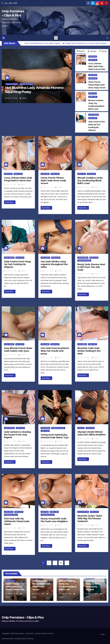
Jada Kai (81, 428)
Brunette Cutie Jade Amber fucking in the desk (89, 351)
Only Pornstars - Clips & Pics (23, 617)
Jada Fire (45, 512)
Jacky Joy (93, 93)
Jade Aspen (9, 512)
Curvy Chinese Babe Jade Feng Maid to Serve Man (18, 179)
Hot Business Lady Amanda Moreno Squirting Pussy (34, 90)
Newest (81, 51)
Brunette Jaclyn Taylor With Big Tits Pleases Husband (90, 518)
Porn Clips (93, 60)
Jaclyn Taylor (83, 512)
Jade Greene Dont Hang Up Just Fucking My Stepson (17, 264)
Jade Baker (45, 428)
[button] (107, 38)
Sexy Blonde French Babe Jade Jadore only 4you (18, 349)
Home (103, 634)
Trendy (103, 51)
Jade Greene (94, 115)
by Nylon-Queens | (21, 639)
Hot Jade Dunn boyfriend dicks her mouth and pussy (55, 351)
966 (61, 563)
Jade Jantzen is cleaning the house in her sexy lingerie (17, 435)
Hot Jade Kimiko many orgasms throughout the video (54, 264)
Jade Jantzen (9, 428)
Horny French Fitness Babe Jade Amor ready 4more (53, 180)
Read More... (10, 202)
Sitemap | (31, 639)
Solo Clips (93, 118)
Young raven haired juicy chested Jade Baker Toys (55, 436)
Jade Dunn (45, 344)
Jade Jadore (9, 344)
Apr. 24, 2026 (12, 98)
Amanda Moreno (12, 84)
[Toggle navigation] (56, 38)
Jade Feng (93, 57)
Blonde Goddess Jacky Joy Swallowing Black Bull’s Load (90, 180)
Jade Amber (82, 344)
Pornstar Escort (84, 260)
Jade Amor (93, 75)
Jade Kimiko (45, 258)
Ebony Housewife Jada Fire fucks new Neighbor (54, 520)
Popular (92, 51)
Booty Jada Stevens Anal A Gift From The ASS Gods (91, 267)
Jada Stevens (83, 258)
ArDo (23, 98)
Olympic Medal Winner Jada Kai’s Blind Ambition (92, 433)
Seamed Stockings (26, 84)
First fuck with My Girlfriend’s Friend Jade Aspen (17, 521)
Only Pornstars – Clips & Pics (24, 633)
